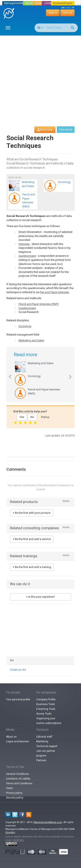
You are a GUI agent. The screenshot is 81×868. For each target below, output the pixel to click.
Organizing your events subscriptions (49, 721)
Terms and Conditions (19, 783)
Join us (67, 13)
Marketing (42, 741)
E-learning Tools (46, 709)
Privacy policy (14, 793)
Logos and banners (17, 741)
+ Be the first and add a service (32, 539)
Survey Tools (44, 714)
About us (11, 737)
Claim (10, 788)
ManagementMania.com (48, 822)
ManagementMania (16, 3)
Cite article (66, 130)
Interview (24, 244)
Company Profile (46, 699)
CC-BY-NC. (19, 840)
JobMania (50, 3)
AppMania (32, 3)
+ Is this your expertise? (40, 597)
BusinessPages (63, 3)
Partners (41, 760)
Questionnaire (27, 256)
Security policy (15, 798)
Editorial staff (44, 737)
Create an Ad (18, 670)
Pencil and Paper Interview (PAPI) (39, 304)
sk (73, 7)
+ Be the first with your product (32, 513)
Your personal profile (18, 699)
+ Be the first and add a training (32, 567)
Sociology (25, 326)
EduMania (41, 3)
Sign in (53, 13)
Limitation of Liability (18, 779)
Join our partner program (46, 753)
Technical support (47, 746)
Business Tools (46, 704)
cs (68, 7)
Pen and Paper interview (54, 292)
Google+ (10, 832)
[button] (8, 374)
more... (67, 501)
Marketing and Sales (31, 340)
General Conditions (17, 774)
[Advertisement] (40, 77)
